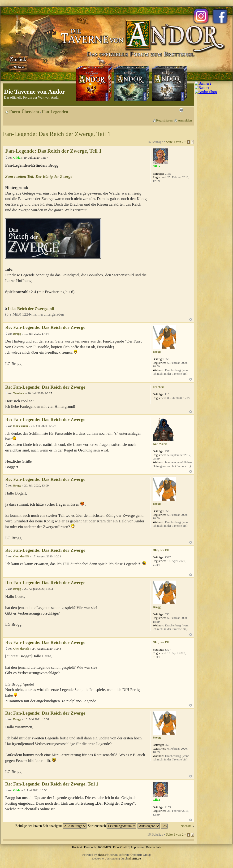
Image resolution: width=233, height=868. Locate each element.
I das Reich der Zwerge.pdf (31, 309)
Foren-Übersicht (24, 112)
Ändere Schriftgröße (188, 110)
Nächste (186, 826)
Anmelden (185, 120)
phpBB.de (135, 858)
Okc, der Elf (21, 556)
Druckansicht (181, 110)
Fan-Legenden (55, 112)
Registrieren (164, 120)
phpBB (102, 855)
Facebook (90, 847)
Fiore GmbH (121, 847)
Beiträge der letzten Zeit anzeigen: (51, 826)
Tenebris (19, 393)
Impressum (138, 847)
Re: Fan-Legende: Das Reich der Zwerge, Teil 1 (52, 784)
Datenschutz (153, 847)
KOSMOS (104, 847)
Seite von (175, 142)
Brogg (17, 334)
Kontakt (77, 847)
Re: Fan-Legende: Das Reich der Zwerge (45, 327)
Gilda (17, 158)
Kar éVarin (21, 426)
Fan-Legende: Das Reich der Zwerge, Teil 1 (57, 134)
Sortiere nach (112, 826)
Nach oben (191, 319)
